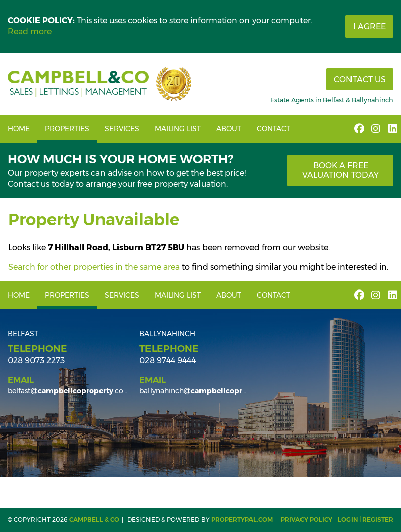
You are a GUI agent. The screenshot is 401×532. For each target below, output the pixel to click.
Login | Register (366, 520)
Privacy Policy (307, 520)
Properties (67, 129)
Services (122, 129)
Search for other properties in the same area (94, 267)
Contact (273, 129)
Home (19, 129)
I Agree (369, 27)
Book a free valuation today (340, 170)
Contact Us (360, 80)
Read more (30, 32)
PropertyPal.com (242, 520)
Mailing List (178, 129)
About (229, 129)
